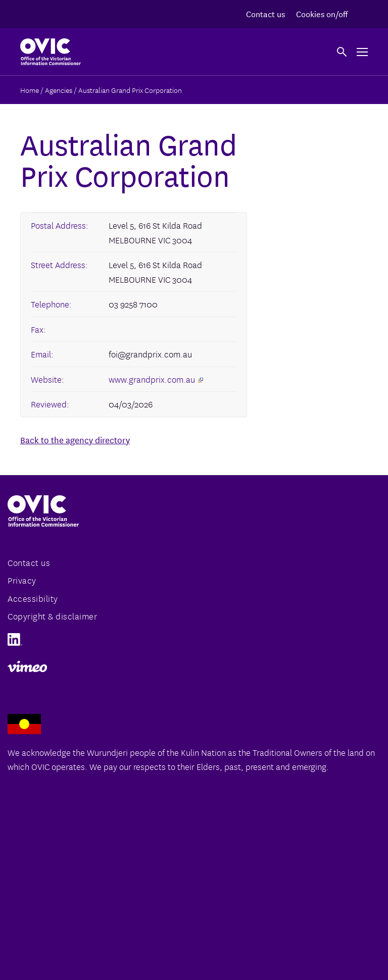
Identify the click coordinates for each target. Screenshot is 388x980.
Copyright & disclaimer (52, 616)
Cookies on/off (322, 13)
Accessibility (33, 598)
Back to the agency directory (75, 440)
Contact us (265, 13)
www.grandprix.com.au (156, 379)
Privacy (22, 580)
